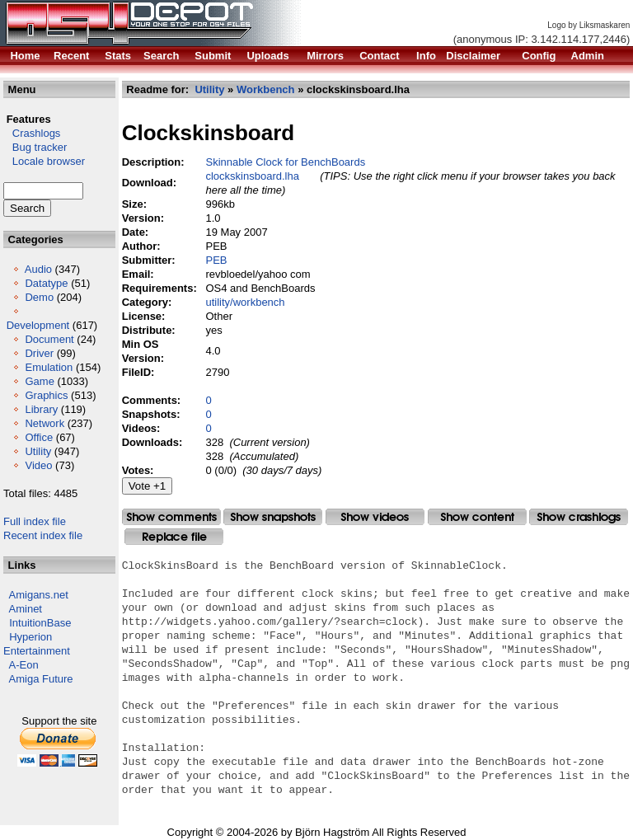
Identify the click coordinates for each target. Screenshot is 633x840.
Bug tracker (35, 147)
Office (39, 437)
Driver (39, 353)
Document (49, 339)
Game (39, 381)
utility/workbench (246, 302)
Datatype (46, 283)
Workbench (266, 89)
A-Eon (24, 665)
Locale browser (44, 161)
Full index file (35, 521)
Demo (39, 297)
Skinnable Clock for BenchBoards (286, 162)
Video (38, 465)
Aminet (26, 609)
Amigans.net (39, 595)
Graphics (46, 395)
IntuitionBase (40, 623)
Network (45, 423)
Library (41, 409)
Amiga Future (41, 679)
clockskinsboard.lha (253, 176)
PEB (217, 260)
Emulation (49, 367)
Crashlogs (32, 133)
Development (38, 325)
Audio (38, 269)
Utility (38, 451)
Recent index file (43, 535)
